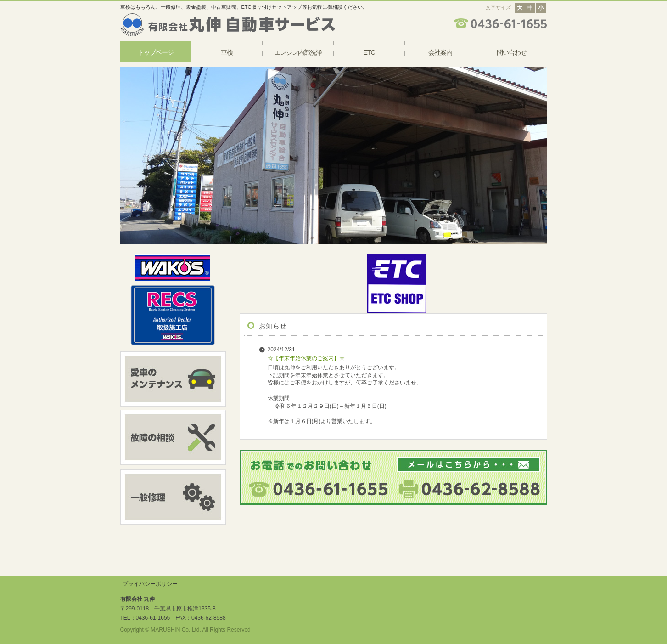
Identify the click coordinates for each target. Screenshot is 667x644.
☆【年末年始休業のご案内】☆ (306, 358)
